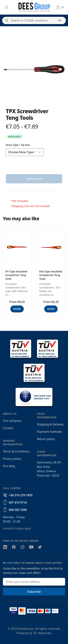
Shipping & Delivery (50, 424)
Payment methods (49, 432)
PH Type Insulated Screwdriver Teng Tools (16, 275)
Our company (12, 421)
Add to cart (34, 179)
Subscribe (34, 592)
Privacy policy (12, 459)
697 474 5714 (18, 502)
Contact (8, 428)
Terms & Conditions (16, 451)
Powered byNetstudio (34, 633)
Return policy (46, 439)
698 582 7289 (18, 510)
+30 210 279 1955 (21, 495)
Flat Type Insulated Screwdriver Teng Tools (51, 275)
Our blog (9, 466)
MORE (17, 309)
